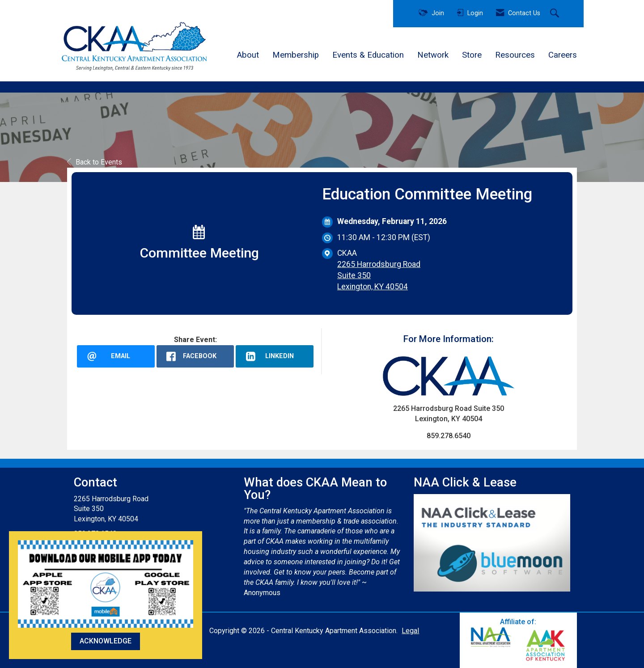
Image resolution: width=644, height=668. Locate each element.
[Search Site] (556, 14)
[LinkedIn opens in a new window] (275, 356)
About (248, 55)
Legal (410, 631)
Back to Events (95, 162)
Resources (515, 55)
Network (433, 55)
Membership (296, 55)
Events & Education (368, 55)
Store (472, 55)
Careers (563, 55)
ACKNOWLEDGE (106, 641)
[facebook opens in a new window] (195, 356)
